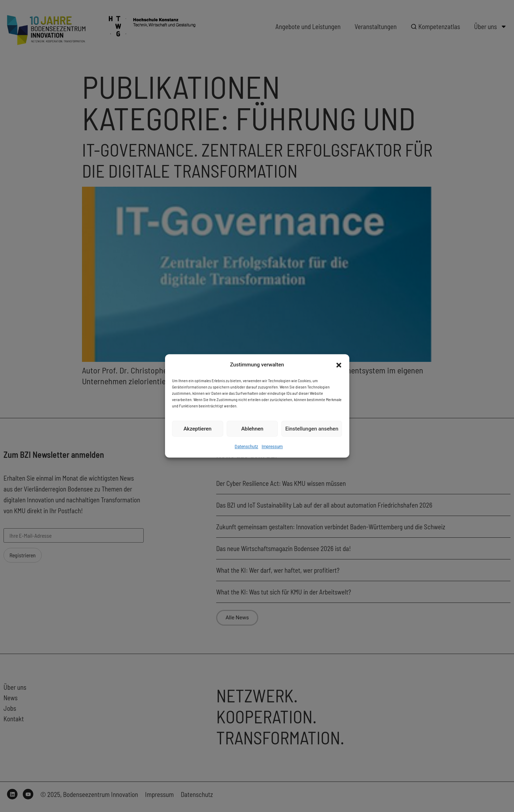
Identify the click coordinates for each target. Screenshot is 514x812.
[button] (339, 365)
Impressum (272, 447)
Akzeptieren (198, 429)
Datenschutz (246, 447)
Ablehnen (252, 429)
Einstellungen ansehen (312, 429)
